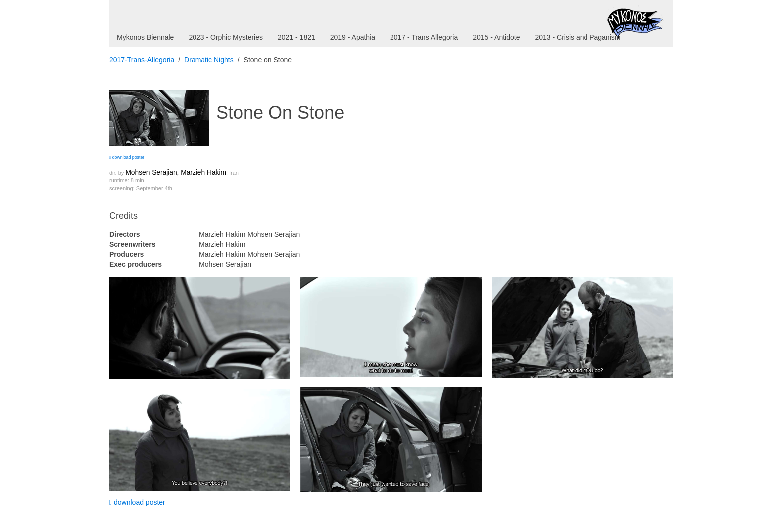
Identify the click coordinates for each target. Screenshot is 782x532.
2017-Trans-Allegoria (142, 60)
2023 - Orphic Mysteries (226, 37)
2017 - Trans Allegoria (424, 37)
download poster (127, 157)
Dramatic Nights (209, 60)
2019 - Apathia (353, 37)
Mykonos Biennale (145, 37)
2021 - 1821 (296, 37)
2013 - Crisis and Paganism (578, 37)
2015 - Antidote (496, 37)
